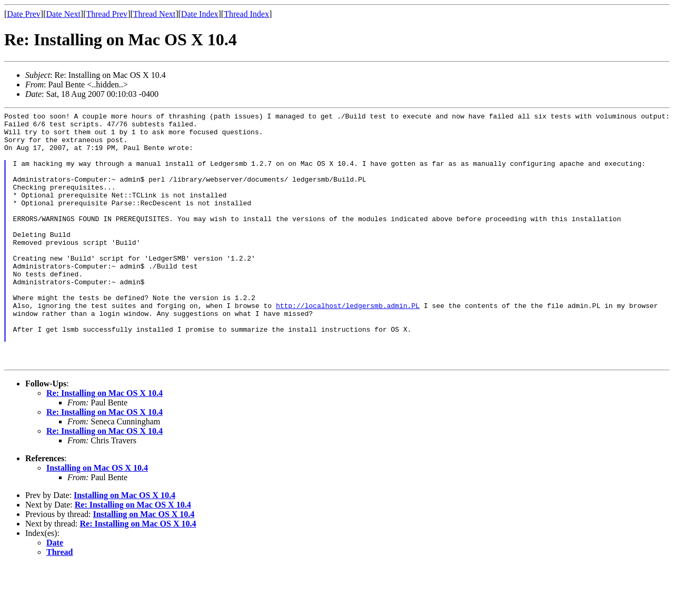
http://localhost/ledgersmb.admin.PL (348, 345)
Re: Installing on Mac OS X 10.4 (105, 444)
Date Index (200, 14)
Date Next (63, 14)
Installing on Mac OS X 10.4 (97, 518)
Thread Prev (107, 14)
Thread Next (154, 14)
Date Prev (24, 14)
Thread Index (246, 14)
